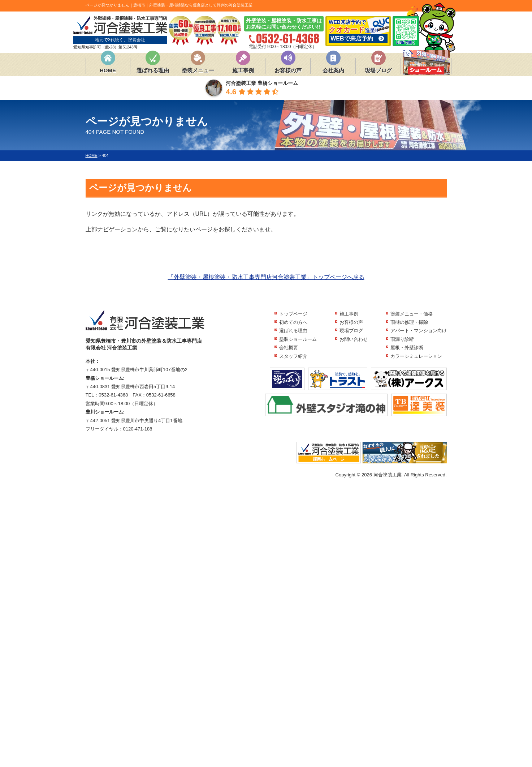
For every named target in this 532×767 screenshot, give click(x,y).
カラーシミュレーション (416, 356)
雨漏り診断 (402, 339)
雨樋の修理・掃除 (409, 322)
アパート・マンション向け (419, 331)
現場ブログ (378, 70)
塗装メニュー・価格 (412, 314)
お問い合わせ (354, 339)
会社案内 (333, 70)
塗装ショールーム (298, 339)
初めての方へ (293, 322)
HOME (108, 70)
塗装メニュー (198, 70)
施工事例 (243, 70)
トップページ (293, 314)
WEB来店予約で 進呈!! (358, 31)
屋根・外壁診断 (407, 348)
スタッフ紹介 (293, 356)
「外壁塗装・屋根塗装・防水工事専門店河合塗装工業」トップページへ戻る (266, 277)
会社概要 (289, 348)
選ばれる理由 (153, 70)
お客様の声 (288, 70)
